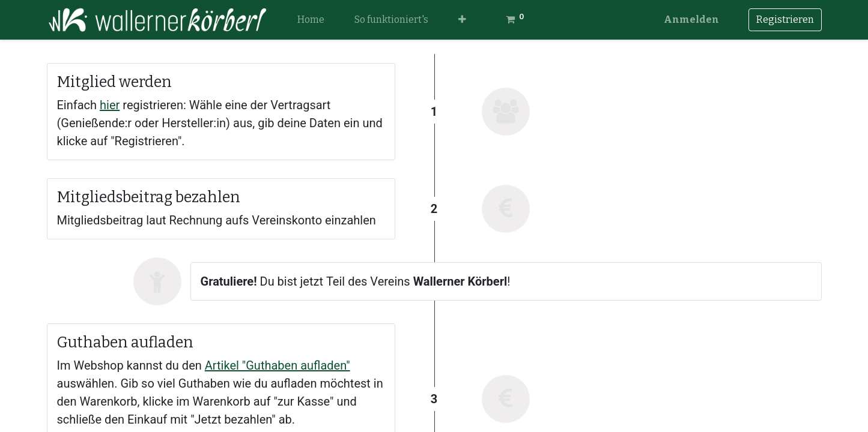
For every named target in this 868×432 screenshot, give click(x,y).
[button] (462, 20)
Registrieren (785, 19)
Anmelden (691, 19)
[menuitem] (311, 20)
